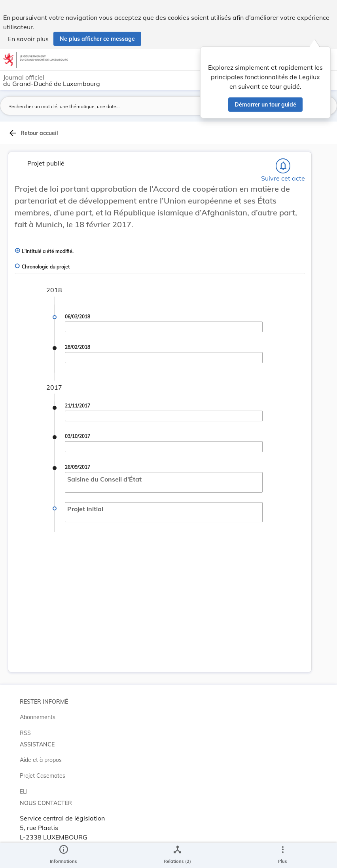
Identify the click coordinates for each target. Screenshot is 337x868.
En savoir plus (28, 39)
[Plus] (282, 855)
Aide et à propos (41, 760)
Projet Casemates (43, 776)
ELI (24, 792)
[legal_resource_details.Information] (63, 855)
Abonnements (38, 717)
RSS (25, 733)
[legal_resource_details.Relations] (177, 855)
